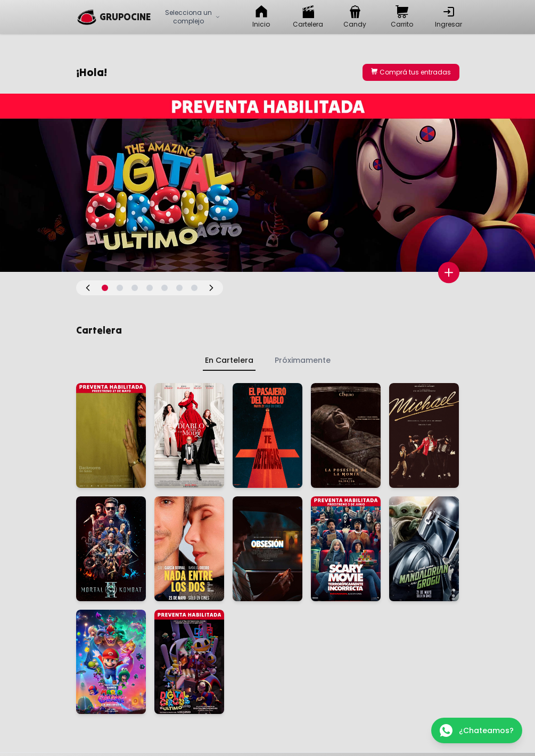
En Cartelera (229, 360)
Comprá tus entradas (411, 72)
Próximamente (303, 360)
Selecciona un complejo (193, 17)
